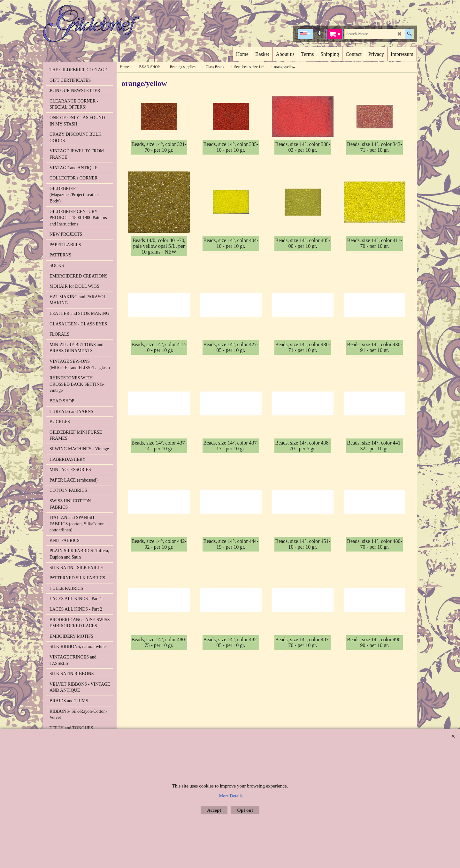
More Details (231, 796)
